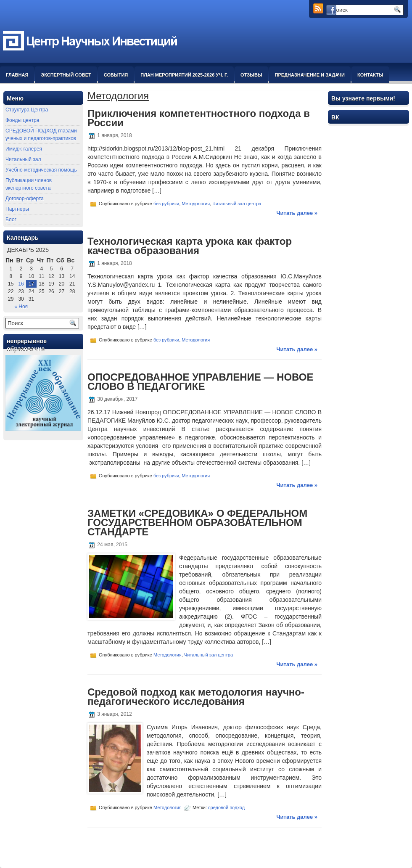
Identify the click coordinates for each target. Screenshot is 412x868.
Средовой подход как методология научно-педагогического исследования (196, 697)
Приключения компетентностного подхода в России (199, 118)
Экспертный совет (66, 75)
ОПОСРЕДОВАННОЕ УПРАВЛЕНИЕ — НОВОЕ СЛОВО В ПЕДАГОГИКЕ (201, 382)
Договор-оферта (25, 198)
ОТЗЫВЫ (251, 75)
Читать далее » (297, 213)
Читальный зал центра (237, 204)
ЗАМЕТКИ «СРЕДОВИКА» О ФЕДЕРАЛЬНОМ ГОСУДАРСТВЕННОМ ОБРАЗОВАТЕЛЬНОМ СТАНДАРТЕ (197, 523)
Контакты (370, 75)
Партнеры (17, 209)
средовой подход (226, 807)
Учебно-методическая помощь (41, 170)
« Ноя (21, 307)
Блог (11, 220)
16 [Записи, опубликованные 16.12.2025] (21, 284)
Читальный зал (23, 159)
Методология (196, 204)
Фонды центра (22, 120)
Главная (17, 75)
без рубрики (166, 204)
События (116, 75)
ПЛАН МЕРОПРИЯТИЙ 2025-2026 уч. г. (184, 75)
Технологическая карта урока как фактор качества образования (190, 246)
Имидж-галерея (24, 149)
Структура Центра (27, 110)
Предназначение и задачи (310, 75)
